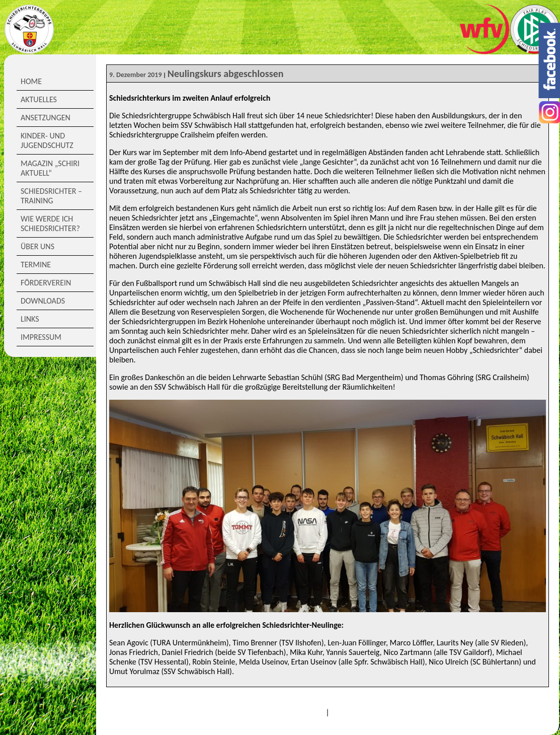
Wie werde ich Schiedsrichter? (50, 224)
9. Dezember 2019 (136, 75)
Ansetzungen (46, 118)
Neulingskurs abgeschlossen (226, 73)
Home (31, 81)
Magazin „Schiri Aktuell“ (50, 168)
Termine (36, 265)
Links (30, 319)
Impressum (41, 337)
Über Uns (37, 246)
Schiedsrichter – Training (51, 196)
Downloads (43, 301)
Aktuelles (39, 99)
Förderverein (46, 283)
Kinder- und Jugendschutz (47, 140)
